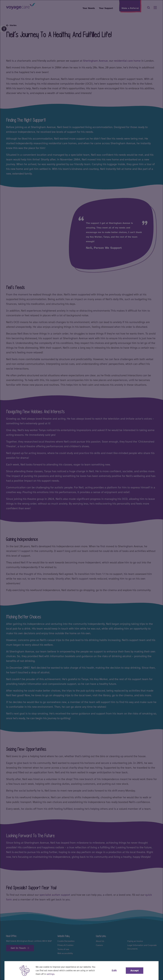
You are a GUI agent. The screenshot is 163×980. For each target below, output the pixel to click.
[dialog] (81, 490)
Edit (114, 971)
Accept (135, 971)
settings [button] (50, 974)
